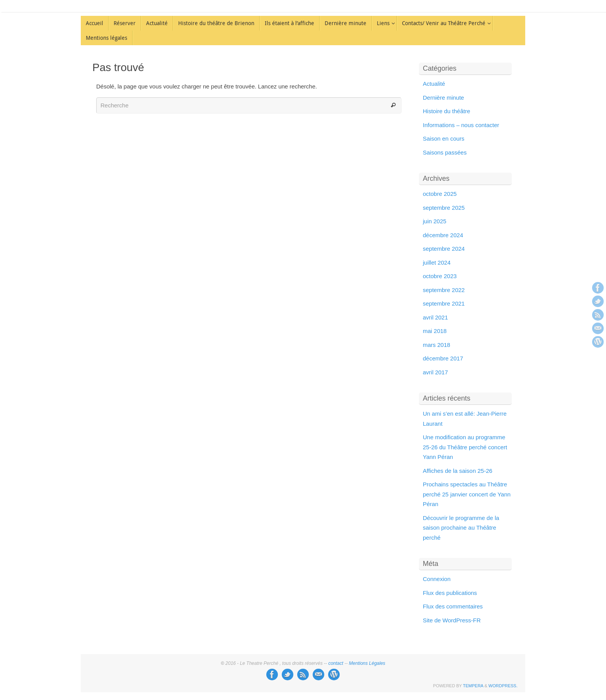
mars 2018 (437, 345)
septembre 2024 (444, 249)
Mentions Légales (367, 663)
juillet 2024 (437, 262)
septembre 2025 (444, 208)
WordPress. (503, 686)
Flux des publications (450, 593)
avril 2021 (435, 317)
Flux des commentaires (453, 606)
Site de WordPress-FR (452, 620)
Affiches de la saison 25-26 (458, 471)
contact (336, 663)
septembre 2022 (444, 290)
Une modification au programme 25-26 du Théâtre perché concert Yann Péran (465, 447)
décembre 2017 (443, 358)
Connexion (437, 579)
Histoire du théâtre (447, 111)
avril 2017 (435, 372)
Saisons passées (445, 152)
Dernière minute (443, 98)
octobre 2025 (440, 194)
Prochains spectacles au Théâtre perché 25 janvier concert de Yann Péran (467, 494)
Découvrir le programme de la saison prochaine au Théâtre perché (461, 528)
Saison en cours (444, 138)
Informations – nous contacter (461, 125)
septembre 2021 (444, 303)
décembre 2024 (443, 235)
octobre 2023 (440, 276)
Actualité (434, 84)
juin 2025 (435, 221)
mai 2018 (435, 331)
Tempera (473, 686)
